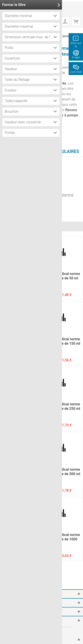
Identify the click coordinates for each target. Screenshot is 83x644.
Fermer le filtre (31, 5)
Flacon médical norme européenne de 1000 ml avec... (62, 537)
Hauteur (11, 69)
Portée (10, 133)
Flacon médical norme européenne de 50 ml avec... (62, 276)
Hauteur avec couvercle (23, 122)
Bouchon (12, 111)
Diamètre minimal (18, 16)
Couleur (11, 90)
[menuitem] (65, 21)
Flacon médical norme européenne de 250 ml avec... (62, 406)
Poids (9, 48)
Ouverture (12, 58)
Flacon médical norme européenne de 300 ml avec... (62, 472)
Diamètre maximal (19, 26)
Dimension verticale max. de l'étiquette (32, 37)
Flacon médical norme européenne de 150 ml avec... (62, 341)
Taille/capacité (16, 101)
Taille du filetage (17, 80)
